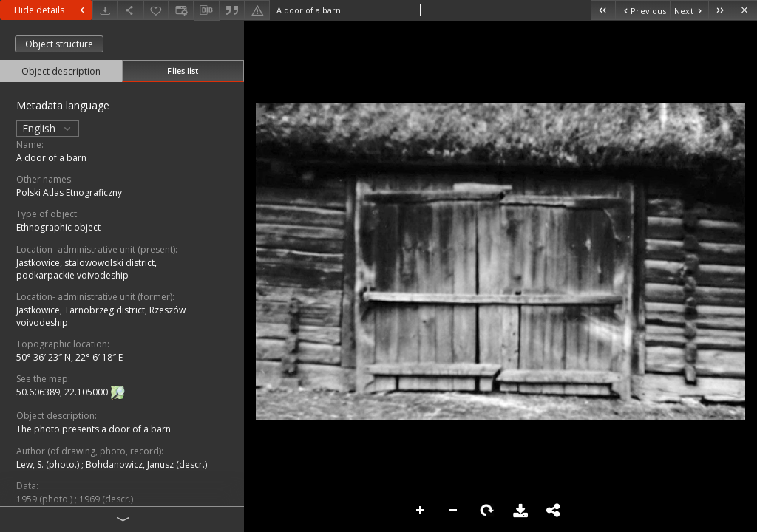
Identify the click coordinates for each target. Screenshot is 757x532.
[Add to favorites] (156, 10)
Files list (183, 71)
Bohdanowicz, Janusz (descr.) (146, 464)
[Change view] (181, 10)
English (48, 128)
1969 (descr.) (106, 499)
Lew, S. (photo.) (49, 464)
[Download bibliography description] (206, 10)
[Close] (745, 10)
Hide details (51, 10)
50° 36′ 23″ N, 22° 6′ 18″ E (69, 357)
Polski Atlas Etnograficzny (69, 192)
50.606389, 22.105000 (63, 393)
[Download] (105, 10)
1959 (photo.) (45, 499)
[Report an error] (257, 10)
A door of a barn (51, 158)
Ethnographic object (58, 227)
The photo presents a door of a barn (94, 429)
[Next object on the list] (689, 10)
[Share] (130, 10)
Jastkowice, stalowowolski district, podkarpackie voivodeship (86, 269)
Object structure (59, 44)
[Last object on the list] (720, 10)
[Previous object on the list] (642, 10)
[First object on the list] (603, 10)
